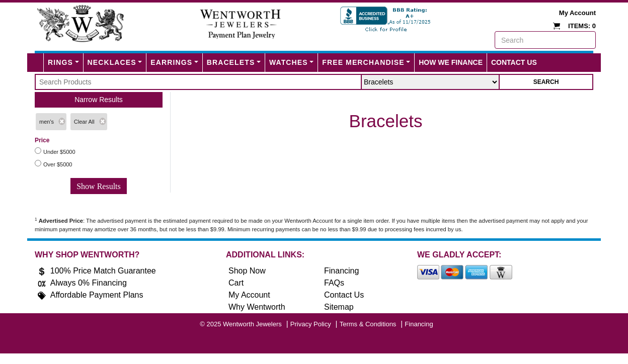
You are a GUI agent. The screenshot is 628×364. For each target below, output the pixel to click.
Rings (60, 62)
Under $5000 (59, 152)
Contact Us (514, 62)
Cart (236, 283)
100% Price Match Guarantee (103, 271)
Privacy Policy (311, 324)
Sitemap (339, 307)
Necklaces (112, 62)
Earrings (171, 62)
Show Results (99, 186)
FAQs (334, 283)
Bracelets (231, 62)
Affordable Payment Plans (97, 295)
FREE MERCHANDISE (363, 62)
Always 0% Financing (89, 283)
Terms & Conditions (368, 324)
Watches (289, 62)
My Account (577, 13)
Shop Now (247, 271)
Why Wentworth (257, 307)
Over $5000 (58, 164)
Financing (341, 271)
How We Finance (451, 62)
